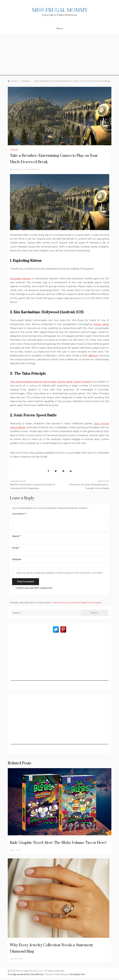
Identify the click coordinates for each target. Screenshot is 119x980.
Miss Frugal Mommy (60, 10)
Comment (19, 514)
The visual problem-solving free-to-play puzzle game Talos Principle (50, 382)
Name (16, 536)
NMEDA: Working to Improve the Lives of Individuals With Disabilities (32, 486)
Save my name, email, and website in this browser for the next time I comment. (60, 573)
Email (16, 548)
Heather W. (35, 169)
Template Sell (77, 974)
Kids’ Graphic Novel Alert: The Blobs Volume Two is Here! (58, 843)
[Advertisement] (59, 55)
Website (17, 559)
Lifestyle (14, 150)
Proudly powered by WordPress (26, 974)
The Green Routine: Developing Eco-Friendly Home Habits (89, 486)
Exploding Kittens (20, 279)
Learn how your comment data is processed (77, 602)
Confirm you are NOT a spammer (32, 588)
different (93, 356)
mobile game (101, 324)
